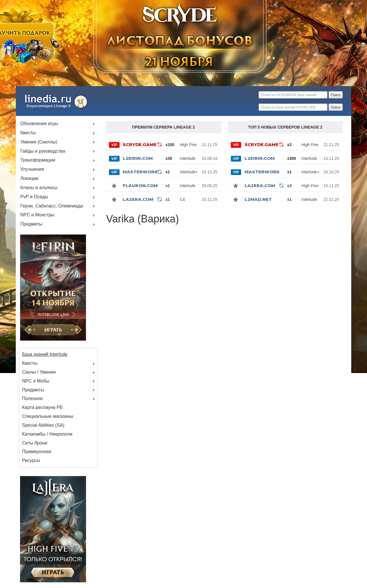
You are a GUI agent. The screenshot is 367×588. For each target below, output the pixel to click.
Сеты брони (35, 443)
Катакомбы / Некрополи (47, 434)
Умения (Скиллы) (39, 142)
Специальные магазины (48, 416)
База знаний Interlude (45, 354)
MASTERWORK (140, 172)
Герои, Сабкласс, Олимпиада (52, 206)
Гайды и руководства (43, 151)
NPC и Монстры (37, 215)
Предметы (31, 224)
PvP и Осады (34, 197)
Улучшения (32, 169)
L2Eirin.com (138, 158)
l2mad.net (258, 199)
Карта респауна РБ (42, 407)
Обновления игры (39, 124)
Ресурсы (31, 460)
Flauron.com (140, 186)
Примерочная (37, 452)
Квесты (28, 133)
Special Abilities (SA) (43, 425)
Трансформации (38, 160)
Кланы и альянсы (39, 188)
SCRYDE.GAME (140, 144)
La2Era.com (138, 199)
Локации (29, 179)
